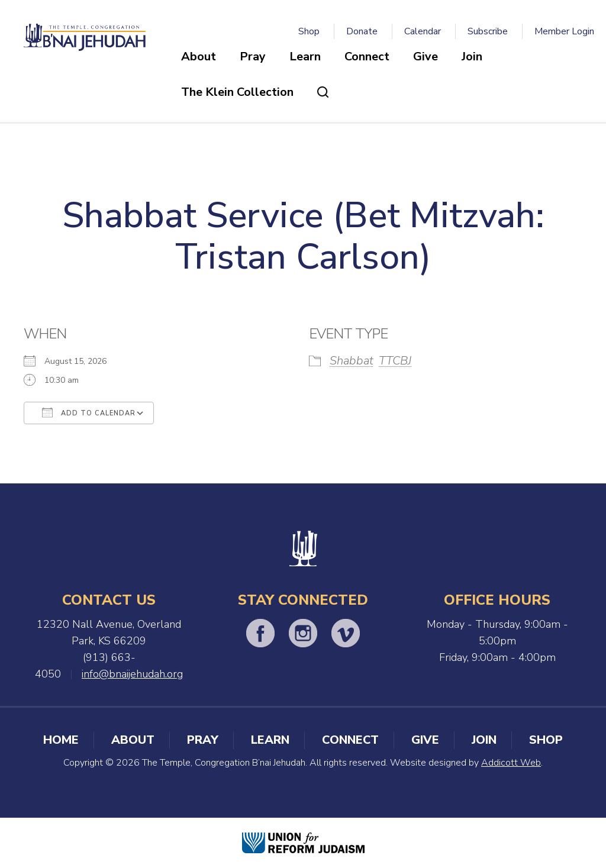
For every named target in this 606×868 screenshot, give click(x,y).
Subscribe (488, 31)
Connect (367, 57)
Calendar (423, 31)
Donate (362, 31)
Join (472, 57)
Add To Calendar (89, 412)
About (199, 57)
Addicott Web (511, 763)
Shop (309, 31)
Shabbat (352, 361)
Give (426, 57)
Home (61, 740)
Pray (253, 57)
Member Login (564, 31)
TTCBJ (395, 361)
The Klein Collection (237, 92)
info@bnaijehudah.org (132, 674)
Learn (305, 57)
